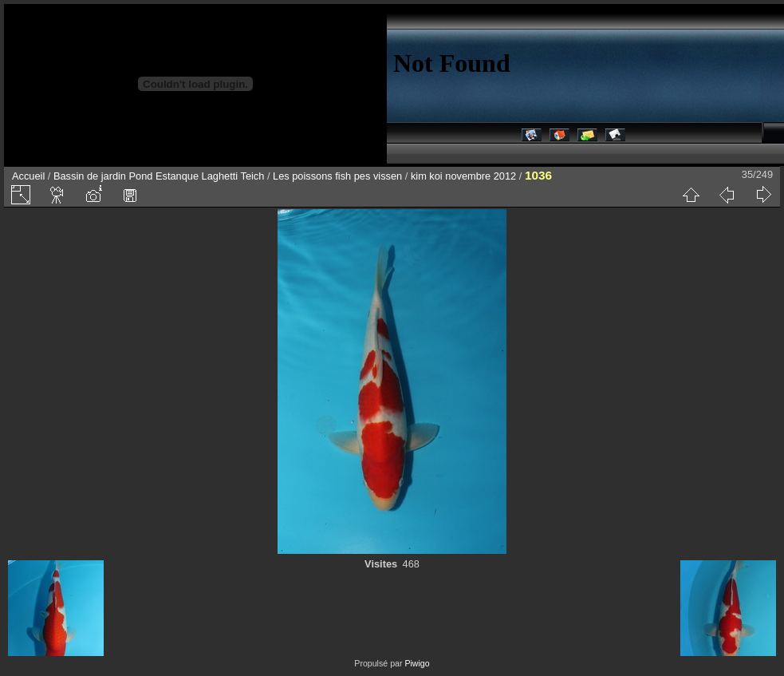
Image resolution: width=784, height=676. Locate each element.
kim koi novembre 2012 (463, 176)
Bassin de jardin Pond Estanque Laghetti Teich (159, 176)
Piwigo (417, 663)
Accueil (28, 176)
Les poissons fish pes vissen (337, 176)
